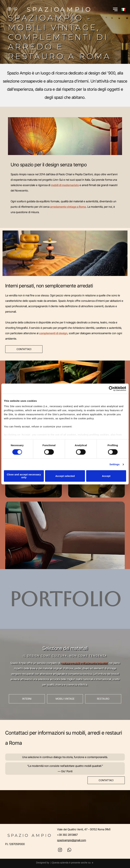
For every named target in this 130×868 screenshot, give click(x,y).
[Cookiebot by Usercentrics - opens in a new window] (111, 389)
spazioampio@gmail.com (72, 840)
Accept (106, 476)
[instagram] (9, 9)
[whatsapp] (16, 9)
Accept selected (65, 476)
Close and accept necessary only (24, 476)
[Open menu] (115, 9)
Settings (115, 464)
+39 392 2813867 (67, 835)
